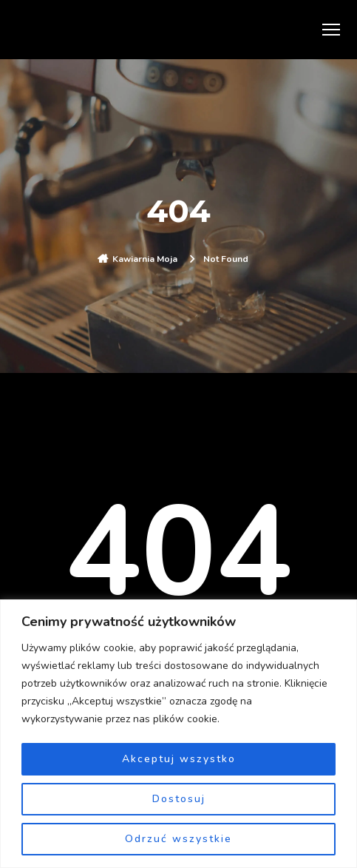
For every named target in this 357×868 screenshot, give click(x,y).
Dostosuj (179, 799)
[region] (178, 734)
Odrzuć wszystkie (178, 839)
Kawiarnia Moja (145, 259)
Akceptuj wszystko (179, 759)
